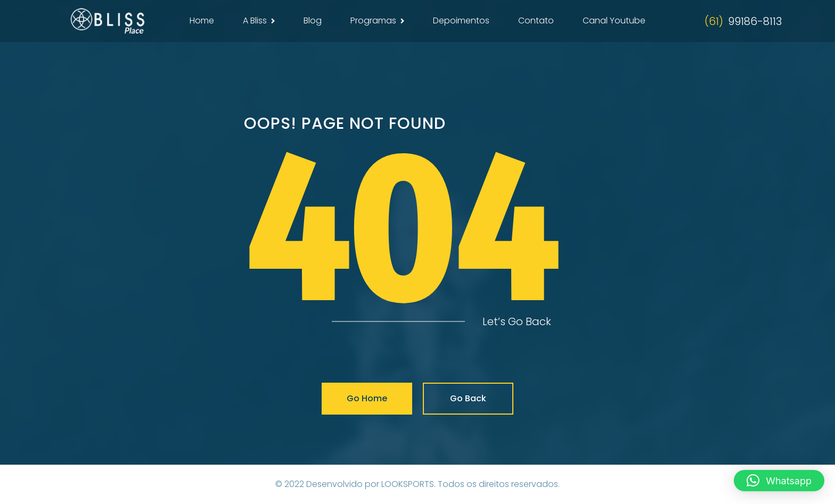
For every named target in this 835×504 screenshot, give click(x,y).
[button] (779, 481)
